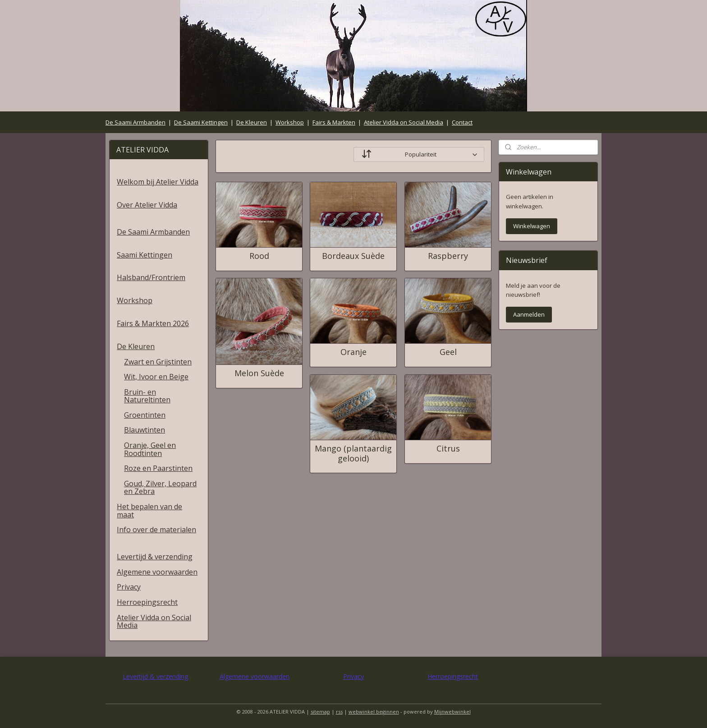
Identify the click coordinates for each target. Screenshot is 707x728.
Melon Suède (259, 373)
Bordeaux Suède (353, 256)
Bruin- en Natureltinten (147, 396)
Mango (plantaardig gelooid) (353, 454)
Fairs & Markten (334, 122)
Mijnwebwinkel (452, 712)
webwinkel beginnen (374, 712)
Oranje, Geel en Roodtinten (150, 449)
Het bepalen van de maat (149, 511)
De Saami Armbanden (135, 122)
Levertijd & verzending (155, 557)
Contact (462, 122)
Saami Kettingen (145, 255)
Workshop (290, 122)
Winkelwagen (532, 226)
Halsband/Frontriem (151, 277)
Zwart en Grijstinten (158, 362)
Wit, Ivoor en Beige (156, 377)
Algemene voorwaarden (157, 572)
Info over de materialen (156, 530)
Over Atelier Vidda (147, 205)
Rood (259, 256)
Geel (448, 352)
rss (339, 712)
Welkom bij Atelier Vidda (158, 182)
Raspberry (448, 256)
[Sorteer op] (419, 154)
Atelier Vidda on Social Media (404, 122)
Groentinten (145, 415)
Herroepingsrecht (147, 602)
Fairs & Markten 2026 (153, 323)
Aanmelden (529, 314)
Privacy (129, 587)
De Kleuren (252, 122)
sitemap (320, 712)
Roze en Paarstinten (158, 468)
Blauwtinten (145, 430)
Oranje (353, 352)
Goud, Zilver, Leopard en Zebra (160, 488)
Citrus (448, 449)
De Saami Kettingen (201, 122)
